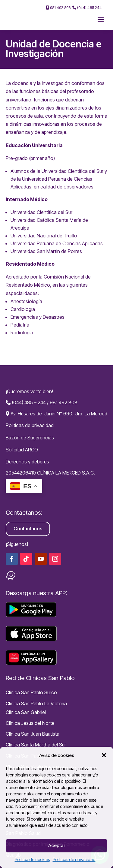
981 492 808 (58, 8)
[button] (104, 755)
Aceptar (57, 845)
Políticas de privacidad (74, 859)
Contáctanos (28, 529)
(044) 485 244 (87, 8)
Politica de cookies (32, 859)
